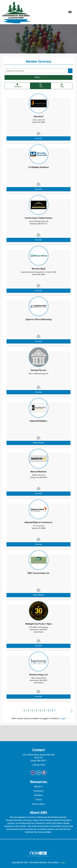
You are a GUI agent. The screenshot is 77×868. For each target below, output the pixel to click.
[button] (70, 71)
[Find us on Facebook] (33, 773)
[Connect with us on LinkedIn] (38, 773)
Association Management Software (38, 854)
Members (39, 795)
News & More (39, 804)
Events (39, 800)
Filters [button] (38, 77)
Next (71, 711)
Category (17, 86)
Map (62, 86)
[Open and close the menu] (53, 12)
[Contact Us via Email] (44, 773)
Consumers (39, 791)
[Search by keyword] (36, 71)
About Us (39, 786)
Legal (63, 862)
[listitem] (38, 118)
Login (63, 718)
